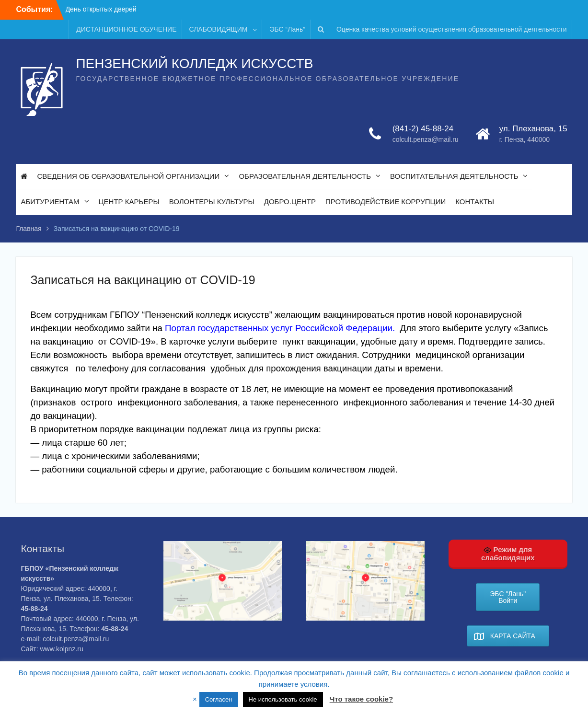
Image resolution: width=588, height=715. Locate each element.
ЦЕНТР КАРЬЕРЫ (129, 202)
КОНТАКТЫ (475, 202)
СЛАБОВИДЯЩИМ (219, 29)
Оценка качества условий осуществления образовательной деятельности (452, 29)
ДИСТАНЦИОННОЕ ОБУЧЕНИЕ (126, 29)
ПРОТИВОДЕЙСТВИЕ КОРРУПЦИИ (386, 202)
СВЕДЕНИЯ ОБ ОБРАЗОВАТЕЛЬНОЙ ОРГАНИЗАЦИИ (128, 176)
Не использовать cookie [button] (283, 699)
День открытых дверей (101, 9)
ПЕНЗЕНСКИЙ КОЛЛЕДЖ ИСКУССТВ (194, 63)
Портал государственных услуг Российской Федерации (279, 328)
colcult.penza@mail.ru (426, 139)
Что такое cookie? (361, 699)
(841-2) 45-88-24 (423, 129)
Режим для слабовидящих (508, 554)
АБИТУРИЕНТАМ (50, 202)
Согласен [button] (219, 699)
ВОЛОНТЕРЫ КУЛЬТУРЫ (212, 202)
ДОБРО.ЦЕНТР (290, 202)
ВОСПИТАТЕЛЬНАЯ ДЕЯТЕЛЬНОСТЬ (454, 176)
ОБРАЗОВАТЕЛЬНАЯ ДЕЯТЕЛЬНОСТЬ (305, 176)
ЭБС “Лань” (287, 29)
